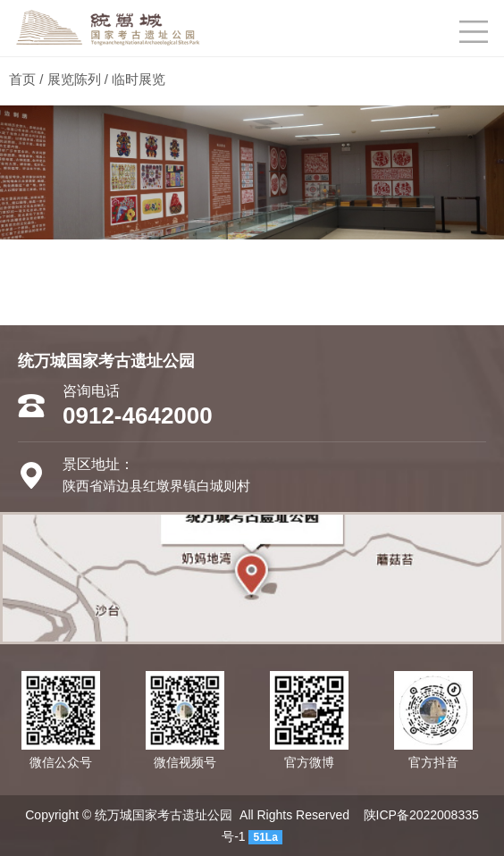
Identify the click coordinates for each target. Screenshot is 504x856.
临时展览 (139, 79)
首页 (22, 79)
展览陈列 (74, 79)
